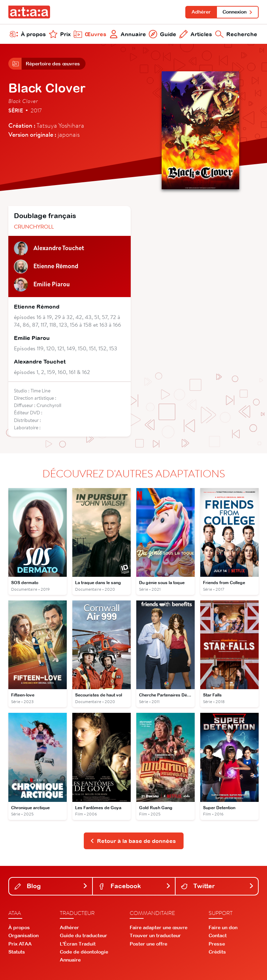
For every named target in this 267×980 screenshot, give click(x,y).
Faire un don (223, 927)
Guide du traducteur (83, 935)
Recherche (236, 34)
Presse (217, 944)
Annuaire (128, 34)
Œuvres (90, 34)
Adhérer (201, 12)
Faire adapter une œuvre (159, 927)
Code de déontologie (84, 952)
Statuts (17, 952)
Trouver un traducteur (155, 935)
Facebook (135, 886)
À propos (28, 34)
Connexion (238, 12)
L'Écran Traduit (78, 944)
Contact (218, 935)
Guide (163, 34)
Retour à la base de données (133, 841)
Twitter (217, 886)
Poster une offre (148, 944)
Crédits (217, 952)
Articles (196, 34)
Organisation (23, 935)
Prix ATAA (20, 944)
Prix (60, 34)
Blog (51, 886)
